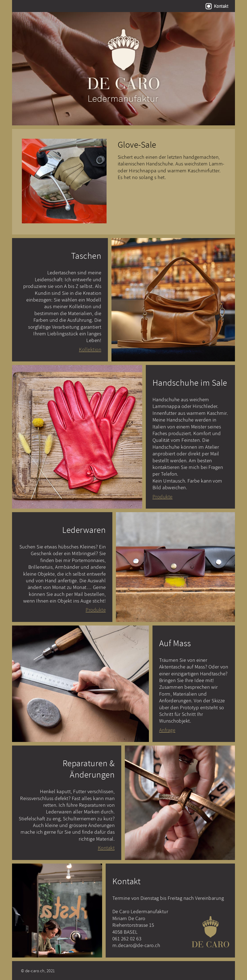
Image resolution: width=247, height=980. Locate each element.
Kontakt (221, 6)
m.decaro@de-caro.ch (136, 945)
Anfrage (167, 730)
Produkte (163, 496)
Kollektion (90, 349)
